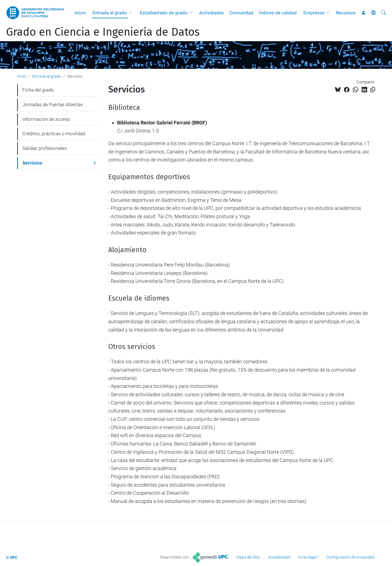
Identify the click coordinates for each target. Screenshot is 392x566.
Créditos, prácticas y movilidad (54, 134)
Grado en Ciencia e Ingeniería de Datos (103, 32)
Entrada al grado (110, 13)
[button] (132, 13)
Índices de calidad (278, 13)
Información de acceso (46, 119)
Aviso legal (307, 557)
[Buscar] (383, 13)
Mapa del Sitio (248, 557)
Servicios (32, 163)
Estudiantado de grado (164, 13)
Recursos (346, 13)
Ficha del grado (38, 90)
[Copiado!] (373, 90)
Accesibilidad (279, 557)
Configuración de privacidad (350, 557)
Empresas (314, 13)
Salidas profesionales (45, 148)
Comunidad (241, 13)
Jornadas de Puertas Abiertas (53, 105)
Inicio (80, 13)
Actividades (211, 13)
